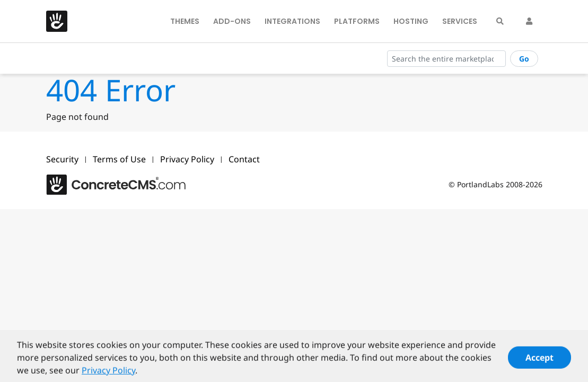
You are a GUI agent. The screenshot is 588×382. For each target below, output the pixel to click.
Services (460, 21)
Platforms (357, 21)
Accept (539, 360)
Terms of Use (119, 159)
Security (62, 159)
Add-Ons (232, 21)
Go (524, 59)
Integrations (292, 21)
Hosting (411, 21)
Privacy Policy (187, 159)
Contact (244, 159)
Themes (185, 21)
